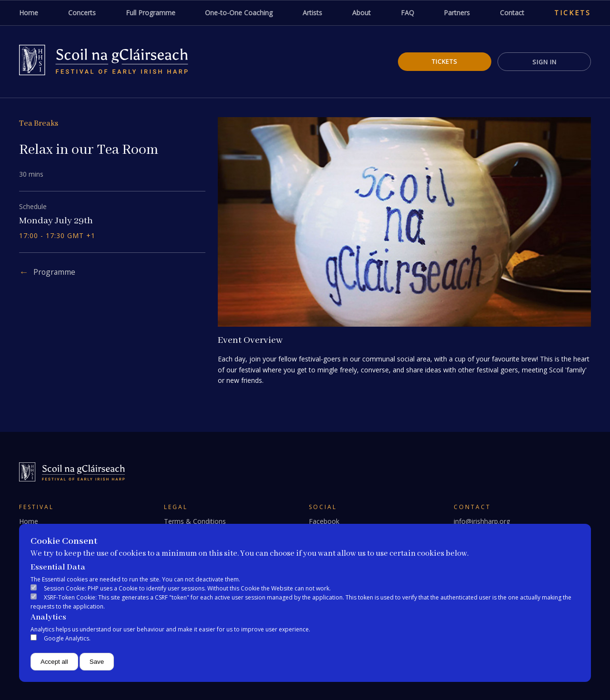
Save (97, 662)
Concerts (82, 13)
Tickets (573, 13)
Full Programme (151, 13)
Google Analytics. (67, 638)
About (361, 13)
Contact (512, 13)
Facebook (324, 521)
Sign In (543, 62)
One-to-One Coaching (239, 13)
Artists (312, 13)
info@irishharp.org (482, 521)
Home (29, 13)
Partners (457, 13)
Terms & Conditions (195, 521)
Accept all (54, 662)
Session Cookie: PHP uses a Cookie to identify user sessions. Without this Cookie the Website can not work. (187, 588)
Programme (55, 272)
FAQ (407, 13)
